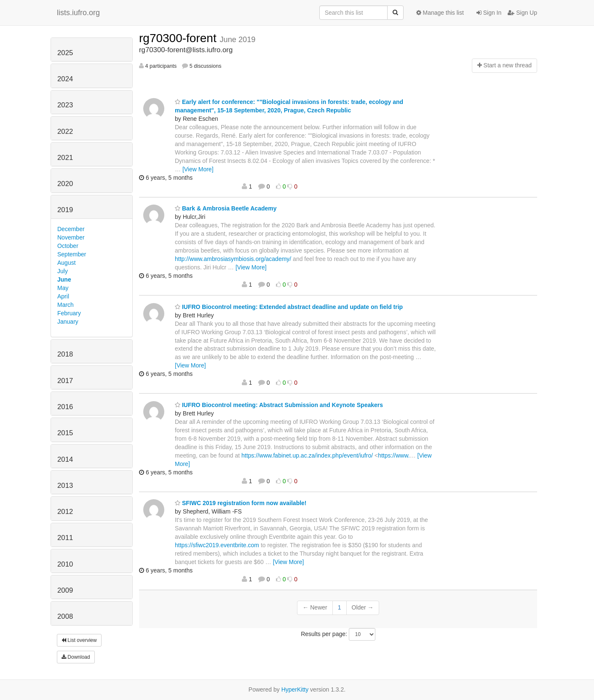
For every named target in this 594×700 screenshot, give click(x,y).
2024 (65, 79)
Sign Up (522, 13)
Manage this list (440, 13)
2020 (65, 184)
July (63, 271)
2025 (65, 53)
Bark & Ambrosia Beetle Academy (226, 208)
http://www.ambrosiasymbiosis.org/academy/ (233, 259)
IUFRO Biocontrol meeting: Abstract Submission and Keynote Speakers (279, 405)
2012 (65, 512)
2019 (65, 210)
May (63, 288)
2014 (65, 459)
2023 (65, 105)
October (68, 246)
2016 (65, 407)
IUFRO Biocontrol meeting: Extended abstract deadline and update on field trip (289, 307)
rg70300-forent (179, 38)
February (69, 313)
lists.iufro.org (78, 13)
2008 (65, 616)
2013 (65, 486)
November (71, 237)
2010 (65, 564)
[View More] (198, 169)
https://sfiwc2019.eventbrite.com (217, 545)
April (63, 296)
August (67, 263)
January (68, 322)
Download (76, 657)
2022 (65, 132)
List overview (79, 640)
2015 (65, 433)
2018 (65, 354)
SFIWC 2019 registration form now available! (241, 503)
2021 (65, 158)
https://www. (394, 455)
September (72, 254)
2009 (65, 590)
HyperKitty (295, 689)
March (66, 305)
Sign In (489, 13)
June (64, 279)
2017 (65, 381)
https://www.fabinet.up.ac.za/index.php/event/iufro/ (307, 455)
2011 (65, 538)
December (71, 229)
